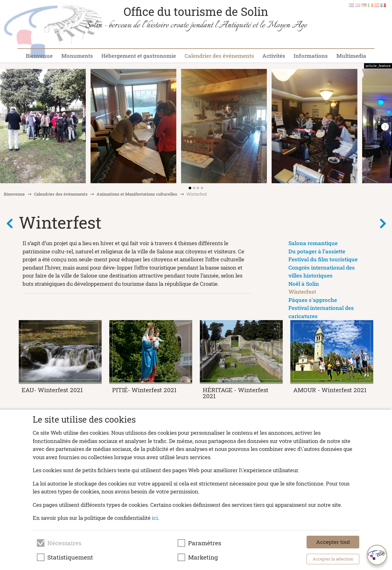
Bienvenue (39, 56)
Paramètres (205, 543)
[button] (385, 127)
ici (155, 518)
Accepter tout (333, 542)
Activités (274, 56)
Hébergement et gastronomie (139, 56)
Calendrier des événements (219, 56)
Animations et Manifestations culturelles (137, 194)
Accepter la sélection (333, 559)
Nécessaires (64, 543)
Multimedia (351, 56)
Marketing (203, 557)
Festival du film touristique (323, 259)
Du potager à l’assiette (317, 251)
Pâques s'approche (313, 300)
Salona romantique (313, 243)
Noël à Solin (304, 284)
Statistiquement (70, 557)
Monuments (77, 56)
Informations (311, 56)
